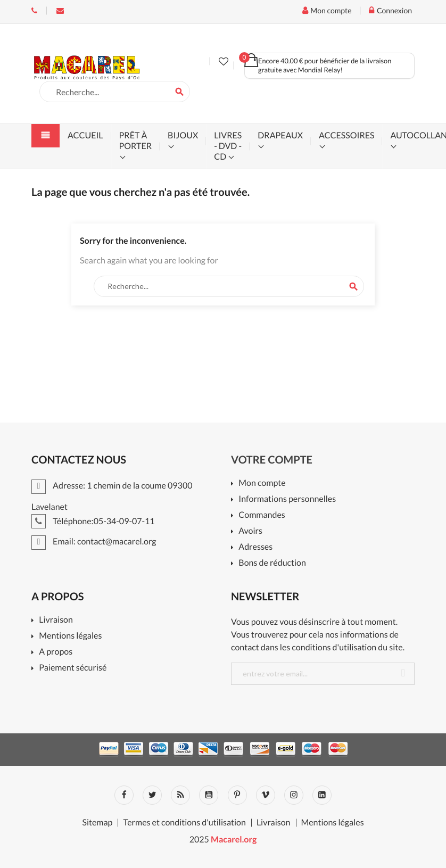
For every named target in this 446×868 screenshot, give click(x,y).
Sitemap (97, 823)
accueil (85, 135)
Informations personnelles (287, 499)
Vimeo (266, 795)
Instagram (294, 795)
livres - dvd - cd (228, 146)
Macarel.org (234, 840)
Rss (180, 795)
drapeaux (280, 135)
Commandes (262, 515)
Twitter (152, 795)
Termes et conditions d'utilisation (184, 823)
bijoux (183, 135)
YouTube (209, 795)
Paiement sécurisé (73, 668)
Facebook (124, 795)
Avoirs (250, 531)
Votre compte (272, 460)
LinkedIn (322, 795)
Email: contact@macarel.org (94, 542)
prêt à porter (135, 141)
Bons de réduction (272, 563)
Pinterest (237, 795)
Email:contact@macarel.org (60, 11)
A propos (56, 652)
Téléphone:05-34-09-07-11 (34, 11)
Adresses (255, 547)
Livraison (56, 620)
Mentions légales (70, 636)
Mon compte (262, 483)
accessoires (346, 135)
